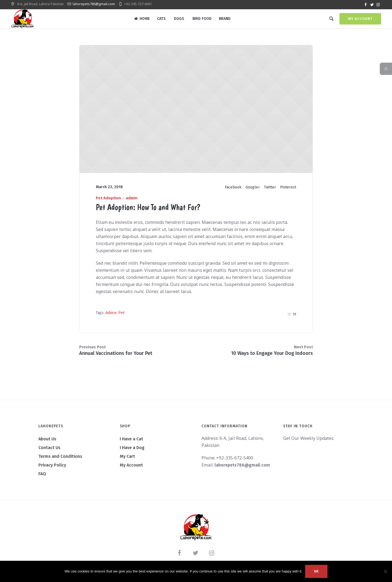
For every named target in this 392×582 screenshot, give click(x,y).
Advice (111, 316)
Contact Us (49, 451)
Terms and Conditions (60, 460)
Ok (316, 571)
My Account (360, 19)
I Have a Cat (131, 442)
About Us (47, 442)
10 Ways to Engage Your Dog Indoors (272, 356)
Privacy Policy (52, 468)
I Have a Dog (132, 451)
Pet (121, 316)
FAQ (42, 477)
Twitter (270, 191)
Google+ (253, 191)
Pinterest (288, 191)
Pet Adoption (108, 202)
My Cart (127, 460)
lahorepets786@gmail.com (94, 4)
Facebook (233, 191)
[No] (385, 571)
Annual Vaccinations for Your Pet (116, 356)
